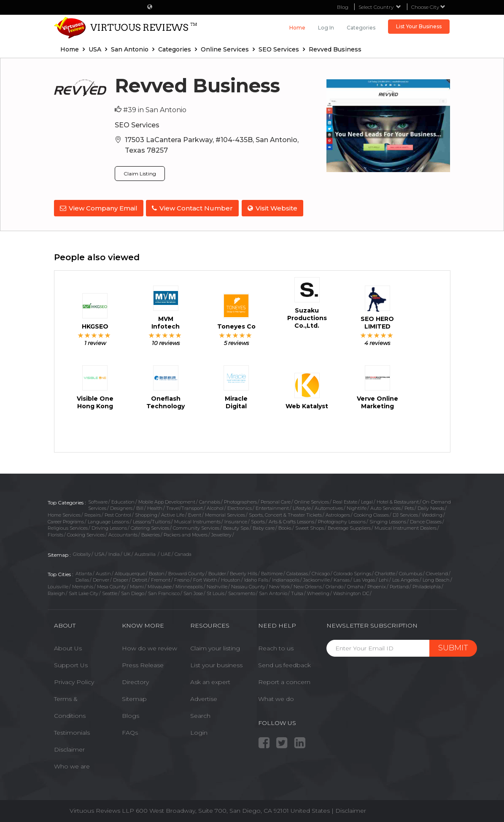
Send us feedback (284, 664)
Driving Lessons (109, 527)
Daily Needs (431, 507)
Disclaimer (69, 748)
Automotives (329, 507)
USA (100, 553)
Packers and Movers (186, 534)
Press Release (143, 664)
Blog (343, 7)
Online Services (312, 500)
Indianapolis (286, 579)
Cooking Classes (371, 514)
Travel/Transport (185, 507)
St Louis (216, 592)
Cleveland (437, 572)
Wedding (432, 514)
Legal (367, 500)
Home (297, 28)
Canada (183, 553)
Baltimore (272, 572)
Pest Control (118, 514)
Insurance (236, 520)
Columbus (411, 572)
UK (127, 553)
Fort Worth (205, 579)
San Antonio (273, 592)
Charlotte (385, 572)
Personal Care (276, 500)
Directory (135, 681)
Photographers (240, 500)
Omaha (355, 585)
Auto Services (385, 507)
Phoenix (377, 585)
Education (123, 500)
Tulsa (297, 592)
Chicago (321, 572)
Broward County (186, 572)
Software (98, 500)
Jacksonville (317, 579)
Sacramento (242, 592)
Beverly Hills (244, 572)
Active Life (173, 514)
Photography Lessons (342, 520)
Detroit (140, 579)
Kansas (342, 579)
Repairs (93, 514)
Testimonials (72, 731)
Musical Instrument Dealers (406, 527)
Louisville (58, 585)
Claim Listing (140, 174)
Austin (103, 572)
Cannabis (210, 500)
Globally (82, 553)
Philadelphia (427, 585)
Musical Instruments (197, 520)
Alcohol (215, 507)
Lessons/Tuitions (152, 520)
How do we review (150, 647)
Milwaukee (160, 585)
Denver (101, 579)
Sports (258, 520)
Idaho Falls (256, 579)
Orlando (334, 585)
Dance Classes (426, 520)
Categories (361, 28)
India (114, 553)
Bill (140, 507)
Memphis (83, 585)
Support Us (71, 664)
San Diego (133, 592)
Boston (157, 572)
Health (155, 507)
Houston (231, 579)
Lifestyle (302, 507)
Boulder (217, 572)
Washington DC (351, 592)
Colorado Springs (352, 572)
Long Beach (436, 579)
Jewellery (221, 534)
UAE (166, 553)
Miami (137, 585)
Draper (121, 579)
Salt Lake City (84, 592)
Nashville (217, 585)
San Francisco (164, 592)
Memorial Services (225, 514)
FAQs (130, 731)
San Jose (193, 592)
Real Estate (345, 500)
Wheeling (318, 592)
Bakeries (151, 534)
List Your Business (419, 26)
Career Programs (66, 520)
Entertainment (272, 507)
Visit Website (275, 208)
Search (200, 714)
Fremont (161, 579)
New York (279, 585)
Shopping (146, 514)
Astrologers (338, 514)
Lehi (384, 579)
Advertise (204, 698)
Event (195, 514)
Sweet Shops (310, 527)
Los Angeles (406, 579)
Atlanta (84, 572)
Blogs (131, 714)
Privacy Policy (74, 681)
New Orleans (308, 585)
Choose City (428, 7)
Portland (399, 585)
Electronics (240, 507)
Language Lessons (108, 520)
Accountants (123, 534)
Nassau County (248, 585)
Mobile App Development (167, 500)
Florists (55, 534)
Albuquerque (130, 572)
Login (199, 731)
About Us (68, 647)
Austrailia (146, 553)
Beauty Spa (236, 527)
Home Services (64, 514)
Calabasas (297, 572)
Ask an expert (210, 681)
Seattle (110, 592)
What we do (276, 698)
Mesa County (112, 585)
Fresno (182, 579)
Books (285, 527)
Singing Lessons (388, 520)
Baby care (264, 527)
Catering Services (150, 527)
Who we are (72, 765)
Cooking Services (86, 534)
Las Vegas (364, 579)
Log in (326, 28)
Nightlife (357, 507)
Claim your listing (215, 647)
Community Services (196, 527)
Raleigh (56, 592)
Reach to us (276, 647)
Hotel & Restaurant (398, 500)
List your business (216, 664)
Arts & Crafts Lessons (291, 520)
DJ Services (405, 514)
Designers (121, 507)
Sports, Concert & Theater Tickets (285, 514)
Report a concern (284, 681)
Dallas (82, 579)
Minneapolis (189, 585)
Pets (409, 507)
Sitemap (134, 698)
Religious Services (68, 527)
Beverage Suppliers (349, 527)
